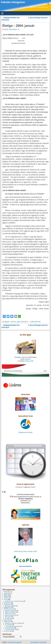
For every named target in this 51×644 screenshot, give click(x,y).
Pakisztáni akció (11, 629)
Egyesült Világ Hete (11, 611)
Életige (6, 596)
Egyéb (7, 322)
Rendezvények (8, 609)
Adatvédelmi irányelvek (38, 642)
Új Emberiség (9, 628)
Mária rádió (29, 361)
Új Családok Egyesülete (13, 626)
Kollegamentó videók (25, 432)
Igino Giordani (22, 322)
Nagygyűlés (7, 607)
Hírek (5, 599)
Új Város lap (7, 631)
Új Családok (9, 625)
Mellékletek (7, 604)
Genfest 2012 (9, 614)
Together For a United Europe (14, 601)
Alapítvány (7, 593)
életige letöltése (26, 359)
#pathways (7, 592)
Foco (14, 322)
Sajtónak (6, 620)
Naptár (33, 487)
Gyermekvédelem (25, 566)
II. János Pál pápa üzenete (39, 18)
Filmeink (6, 598)
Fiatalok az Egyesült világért (13, 623)
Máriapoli (8, 617)
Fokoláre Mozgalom (13, 2)
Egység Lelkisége (10, 606)
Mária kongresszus (11, 615)
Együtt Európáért (10, 612)
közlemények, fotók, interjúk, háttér (26, 551)
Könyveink (7, 603)
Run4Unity (8, 618)
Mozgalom (20, 487)
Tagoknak (7, 622)
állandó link (36, 322)
